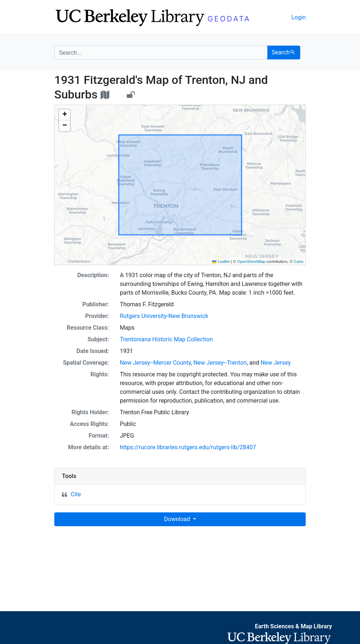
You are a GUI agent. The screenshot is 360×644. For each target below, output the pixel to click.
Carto (299, 261)
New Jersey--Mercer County (155, 363)
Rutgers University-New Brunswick (164, 316)
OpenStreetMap (251, 261)
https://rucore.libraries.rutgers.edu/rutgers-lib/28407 (188, 447)
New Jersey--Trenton (220, 363)
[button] (64, 115)
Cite (76, 494)
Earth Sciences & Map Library (293, 626)
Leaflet (221, 261)
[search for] (161, 53)
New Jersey (276, 363)
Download (178, 519)
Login (299, 17)
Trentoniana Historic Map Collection (166, 339)
